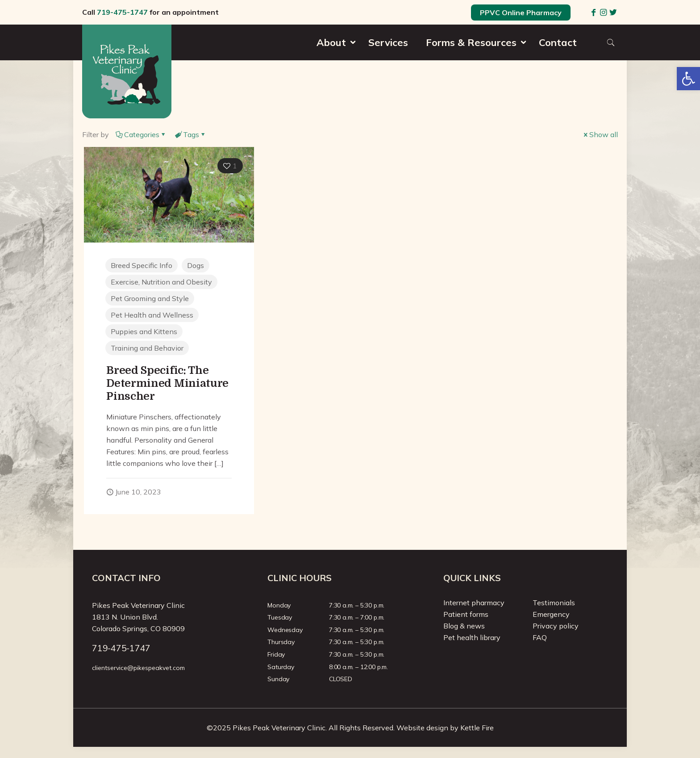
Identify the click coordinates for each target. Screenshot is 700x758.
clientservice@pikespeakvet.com (138, 668)
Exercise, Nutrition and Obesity (161, 282)
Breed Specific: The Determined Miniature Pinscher (167, 383)
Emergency (551, 614)
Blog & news (464, 626)
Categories (141, 134)
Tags (190, 134)
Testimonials (554, 603)
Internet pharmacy (474, 603)
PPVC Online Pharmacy (521, 13)
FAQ (540, 637)
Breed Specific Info (142, 265)
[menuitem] (333, 58)
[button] (688, 79)
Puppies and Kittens (144, 331)
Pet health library (472, 637)
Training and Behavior (147, 348)
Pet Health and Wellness (152, 315)
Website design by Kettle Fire (445, 728)
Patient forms (466, 614)
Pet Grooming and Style (150, 298)
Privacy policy (556, 626)
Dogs (196, 265)
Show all (600, 134)
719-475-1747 (122, 12)
